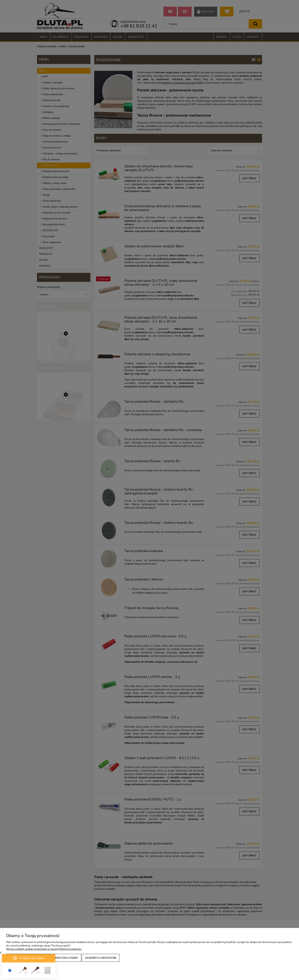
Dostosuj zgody (67, 958)
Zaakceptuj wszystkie (101, 958)
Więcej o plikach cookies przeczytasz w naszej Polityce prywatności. (44, 949)
